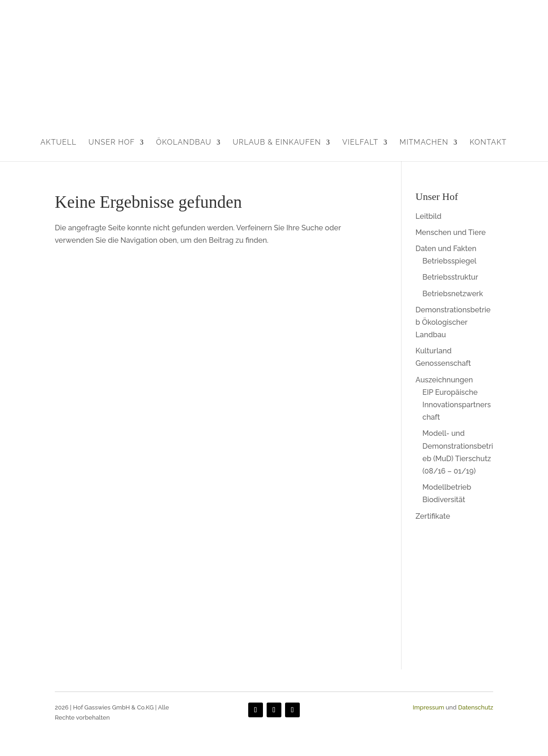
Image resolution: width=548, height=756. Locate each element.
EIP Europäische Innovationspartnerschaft (456, 405)
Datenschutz (476, 707)
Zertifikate (433, 516)
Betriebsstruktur (450, 277)
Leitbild (428, 216)
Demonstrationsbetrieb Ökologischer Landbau (453, 322)
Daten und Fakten (446, 249)
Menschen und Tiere (451, 232)
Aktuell (58, 142)
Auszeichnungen (444, 380)
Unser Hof (112, 142)
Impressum (428, 707)
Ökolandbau (184, 142)
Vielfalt (360, 142)
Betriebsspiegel (449, 261)
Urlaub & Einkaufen (277, 142)
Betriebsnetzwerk (453, 294)
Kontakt (488, 142)
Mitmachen (424, 142)
